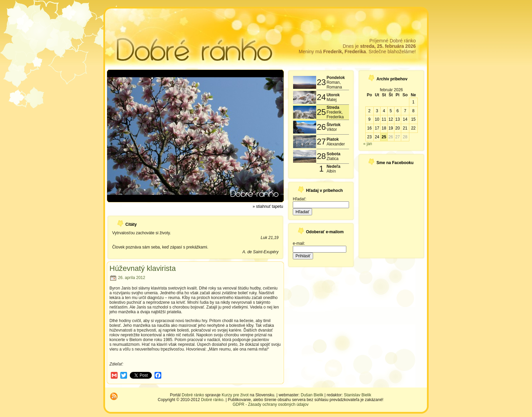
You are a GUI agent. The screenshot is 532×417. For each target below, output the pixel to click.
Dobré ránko (193, 395)
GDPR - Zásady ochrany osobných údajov (270, 404)
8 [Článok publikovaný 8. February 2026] (413, 111)
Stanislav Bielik (358, 395)
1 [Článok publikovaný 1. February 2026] (413, 102)
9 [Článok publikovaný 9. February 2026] (370, 119)
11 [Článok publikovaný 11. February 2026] (384, 119)
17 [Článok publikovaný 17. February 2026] (377, 128)
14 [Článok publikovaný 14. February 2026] (405, 119)
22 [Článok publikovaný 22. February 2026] (413, 128)
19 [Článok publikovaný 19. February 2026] (391, 128)
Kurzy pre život (235, 395)
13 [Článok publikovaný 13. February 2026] (398, 119)
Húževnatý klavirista (143, 268)
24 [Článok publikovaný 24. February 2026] (377, 137)
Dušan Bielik (312, 395)
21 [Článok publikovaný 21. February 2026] (405, 128)
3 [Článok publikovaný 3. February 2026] (377, 111)
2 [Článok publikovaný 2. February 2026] (370, 111)
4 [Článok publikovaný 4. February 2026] (384, 111)
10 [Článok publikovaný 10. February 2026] (377, 119)
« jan (368, 144)
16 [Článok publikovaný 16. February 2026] (369, 128)
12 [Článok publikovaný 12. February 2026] (391, 119)
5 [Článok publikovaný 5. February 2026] (391, 111)
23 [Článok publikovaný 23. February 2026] (369, 137)
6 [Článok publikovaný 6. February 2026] (398, 111)
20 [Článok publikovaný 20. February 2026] (398, 128)
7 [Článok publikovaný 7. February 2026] (405, 111)
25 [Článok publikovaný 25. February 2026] (384, 137)
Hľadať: (300, 199)
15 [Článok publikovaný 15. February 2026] (413, 119)
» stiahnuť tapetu (268, 206)
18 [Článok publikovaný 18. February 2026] (384, 128)
